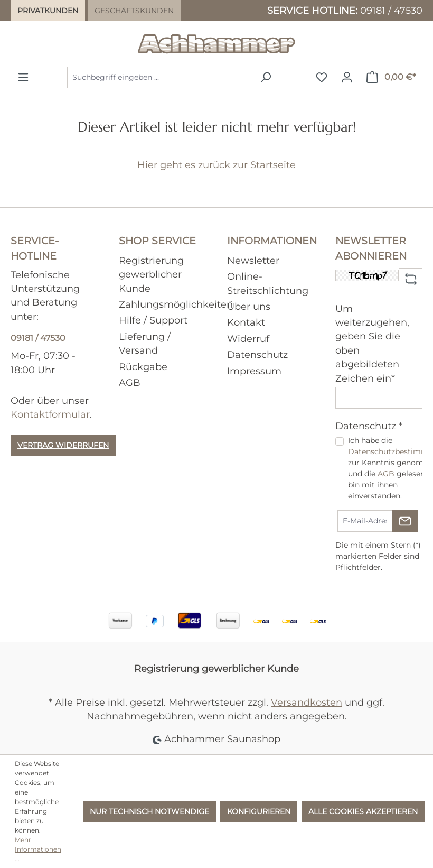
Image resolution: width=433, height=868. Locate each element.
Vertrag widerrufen (63, 445)
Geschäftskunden (134, 11)
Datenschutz (257, 354)
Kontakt (246, 322)
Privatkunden (48, 11)
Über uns (249, 306)
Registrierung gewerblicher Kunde (151, 274)
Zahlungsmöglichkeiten (176, 304)
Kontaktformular (50, 414)
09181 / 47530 (391, 10)
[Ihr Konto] (347, 77)
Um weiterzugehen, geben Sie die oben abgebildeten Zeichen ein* (372, 343)
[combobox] (161, 77)
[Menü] (23, 77)
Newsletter (253, 260)
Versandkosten (307, 702)
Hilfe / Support (153, 320)
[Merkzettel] (322, 77)
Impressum (254, 371)
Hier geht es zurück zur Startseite (216, 165)
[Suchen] (266, 77)
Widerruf (248, 339)
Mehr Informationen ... (38, 849)
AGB (130, 382)
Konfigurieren (259, 811)
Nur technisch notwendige (149, 811)
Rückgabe (143, 367)
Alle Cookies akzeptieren (363, 811)
